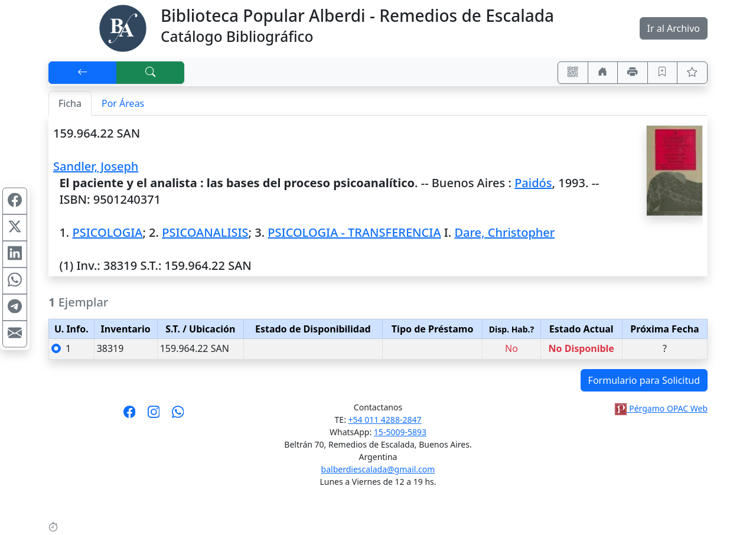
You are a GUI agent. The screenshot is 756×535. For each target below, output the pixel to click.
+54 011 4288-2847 (385, 420)
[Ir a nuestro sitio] (603, 73)
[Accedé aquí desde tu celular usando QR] (573, 73)
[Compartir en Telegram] (15, 308)
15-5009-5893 (400, 432)
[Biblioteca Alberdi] (123, 27)
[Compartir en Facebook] (15, 201)
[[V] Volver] (83, 73)
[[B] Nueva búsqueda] (151, 73)
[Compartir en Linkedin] (15, 255)
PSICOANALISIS (205, 232)
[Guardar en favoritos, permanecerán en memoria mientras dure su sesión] (663, 73)
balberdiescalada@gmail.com (378, 469)
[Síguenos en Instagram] (154, 416)
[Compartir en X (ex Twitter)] (15, 228)
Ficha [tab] (70, 103)
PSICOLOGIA (107, 232)
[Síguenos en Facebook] (130, 416)
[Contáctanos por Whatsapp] (178, 416)
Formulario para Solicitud (644, 380)
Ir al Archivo (674, 28)
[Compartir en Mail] (15, 334)
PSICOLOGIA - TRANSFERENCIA (354, 232)
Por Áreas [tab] (123, 103)
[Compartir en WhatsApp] (15, 281)
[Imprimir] (633, 73)
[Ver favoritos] (692, 73)
